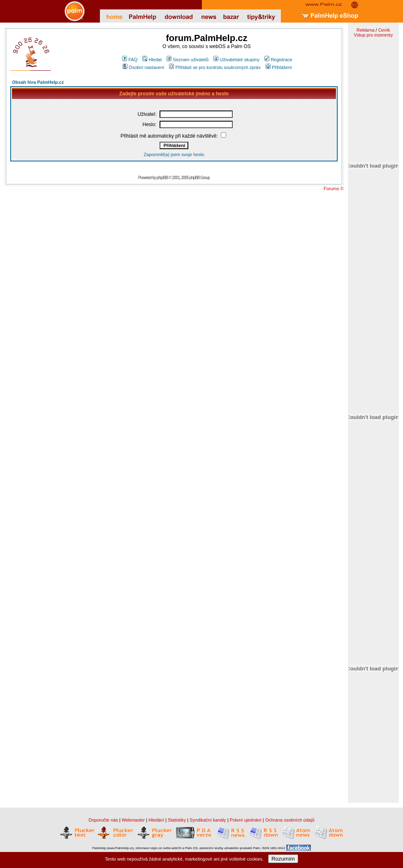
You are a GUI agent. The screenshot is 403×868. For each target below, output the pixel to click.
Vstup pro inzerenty (373, 35)
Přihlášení (279, 67)
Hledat (152, 60)
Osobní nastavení (143, 67)
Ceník (384, 30)
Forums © (334, 189)
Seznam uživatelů (188, 60)
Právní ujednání (246, 820)
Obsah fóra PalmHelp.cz (38, 82)
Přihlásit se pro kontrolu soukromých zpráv (215, 67)
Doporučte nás (103, 820)
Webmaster (133, 820)
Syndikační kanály (208, 820)
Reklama (365, 30)
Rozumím (283, 859)
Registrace (278, 60)
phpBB (162, 177)
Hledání (156, 820)
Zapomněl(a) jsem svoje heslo (174, 154)
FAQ (130, 60)
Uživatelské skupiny (236, 60)
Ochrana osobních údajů (290, 820)
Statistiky (177, 820)
